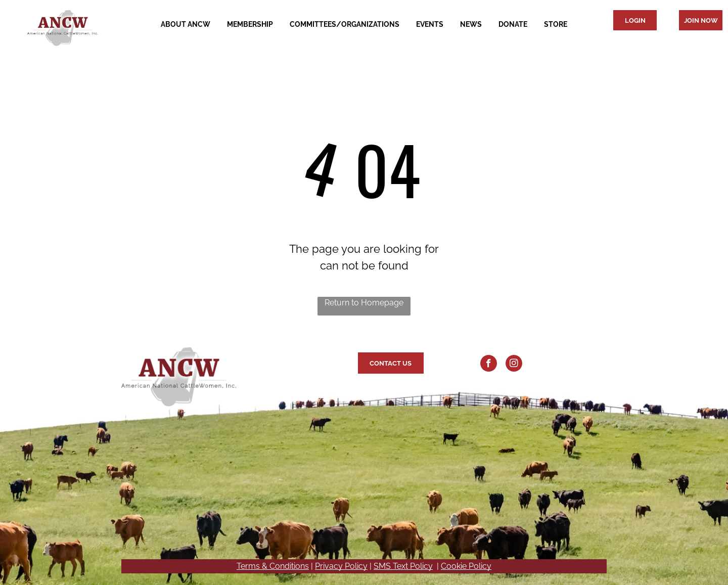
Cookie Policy (466, 566)
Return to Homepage (364, 303)
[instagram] (514, 365)
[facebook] (489, 365)
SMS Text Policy (403, 566)
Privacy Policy (341, 566)
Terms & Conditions (273, 566)
